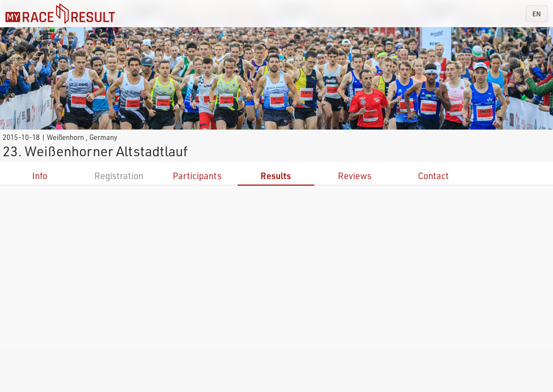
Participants (197, 176)
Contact (433, 176)
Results (276, 176)
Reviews (355, 176)
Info (40, 176)
